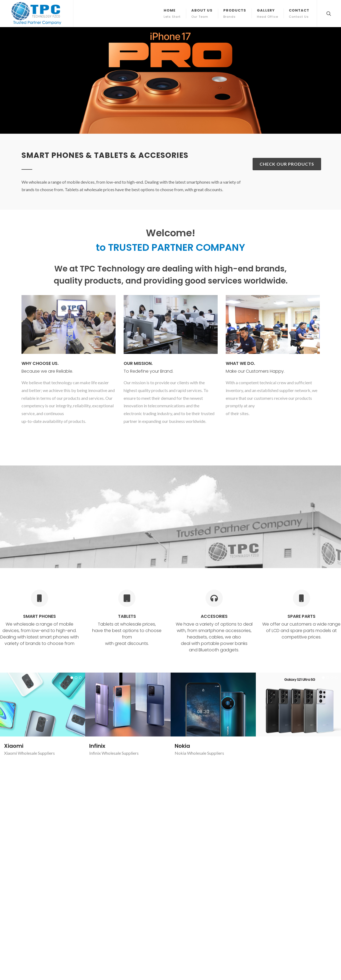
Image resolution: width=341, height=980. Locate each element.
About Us (102, 855)
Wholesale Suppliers (36, 591)
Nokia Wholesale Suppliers (199, 647)
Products (102, 863)
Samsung (273, 584)
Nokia (182, 640)
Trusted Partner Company (183, 840)
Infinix (97, 640)
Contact (101, 880)
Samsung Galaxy (198, 673)
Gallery (101, 871)
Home (99, 847)
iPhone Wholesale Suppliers (114, 680)
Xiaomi (14, 584)
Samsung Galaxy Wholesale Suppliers (294, 591)
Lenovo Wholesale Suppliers (30, 736)
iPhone (98, 673)
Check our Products (287, 58)
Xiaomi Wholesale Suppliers (285, 736)
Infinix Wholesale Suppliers (114, 647)
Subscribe (307, 881)
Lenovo (14, 729)
